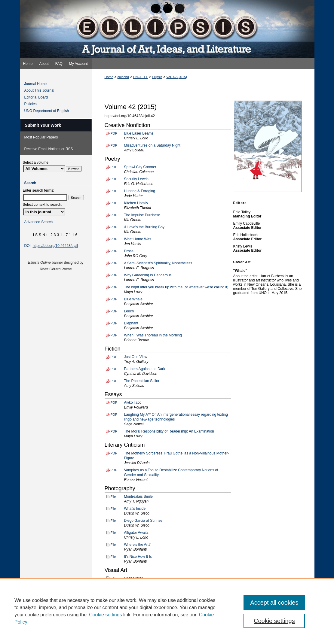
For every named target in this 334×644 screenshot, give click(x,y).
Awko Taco (133, 402)
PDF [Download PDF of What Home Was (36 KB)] (114, 239)
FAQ (141, 628)
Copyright (125, 635)
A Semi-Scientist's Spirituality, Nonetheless (158, 263)
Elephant (131, 323)
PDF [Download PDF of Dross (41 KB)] (114, 251)
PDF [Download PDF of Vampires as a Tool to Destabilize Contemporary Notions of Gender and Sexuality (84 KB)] (114, 470)
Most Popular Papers (41, 137)
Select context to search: (43, 205)
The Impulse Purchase (142, 215)
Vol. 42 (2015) (177, 77)
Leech (129, 311)
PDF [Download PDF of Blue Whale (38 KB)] (114, 299)
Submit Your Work (43, 125)
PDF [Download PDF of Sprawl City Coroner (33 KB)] (114, 167)
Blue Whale (133, 299)
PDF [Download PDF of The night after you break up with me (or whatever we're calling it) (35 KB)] (114, 287)
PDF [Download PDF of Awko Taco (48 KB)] (114, 402)
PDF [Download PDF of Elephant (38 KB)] (114, 323)
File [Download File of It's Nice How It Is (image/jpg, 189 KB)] (113, 557)
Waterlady (132, 590)
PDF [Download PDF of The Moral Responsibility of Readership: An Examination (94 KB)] (114, 431)
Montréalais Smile (138, 497)
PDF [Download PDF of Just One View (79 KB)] (114, 357)
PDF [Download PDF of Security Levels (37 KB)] (114, 179)
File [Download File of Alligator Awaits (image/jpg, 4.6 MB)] (113, 533)
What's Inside (135, 509)
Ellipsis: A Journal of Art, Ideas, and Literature (167, 29)
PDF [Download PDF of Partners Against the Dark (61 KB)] (114, 369)
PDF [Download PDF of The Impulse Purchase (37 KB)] (114, 215)
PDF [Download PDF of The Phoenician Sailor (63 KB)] (114, 381)
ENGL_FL (141, 77)
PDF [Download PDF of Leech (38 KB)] (114, 311)
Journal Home (36, 84)
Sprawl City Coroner (140, 167)
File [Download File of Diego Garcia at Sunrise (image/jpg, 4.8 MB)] (113, 521)
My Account (162, 628)
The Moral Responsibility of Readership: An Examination (169, 431)
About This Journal (39, 90)
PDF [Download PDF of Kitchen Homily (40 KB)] (114, 203)
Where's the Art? (137, 545)
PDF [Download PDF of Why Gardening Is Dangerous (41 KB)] (114, 275)
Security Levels (136, 179)
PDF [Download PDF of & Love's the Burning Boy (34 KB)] (114, 227)
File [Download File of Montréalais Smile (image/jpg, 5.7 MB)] (113, 497)
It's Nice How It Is (138, 557)
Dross (129, 251)
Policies (31, 104)
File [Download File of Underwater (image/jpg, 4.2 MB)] (113, 578)
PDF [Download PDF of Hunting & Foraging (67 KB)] (114, 191)
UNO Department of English (47, 111)
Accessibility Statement (197, 628)
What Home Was (138, 239)
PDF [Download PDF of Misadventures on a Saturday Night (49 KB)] (114, 145)
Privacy (108, 635)
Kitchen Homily (136, 203)
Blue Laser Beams (139, 133)
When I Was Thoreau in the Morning (153, 335)
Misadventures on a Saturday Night (152, 145)
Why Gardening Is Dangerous (148, 275)
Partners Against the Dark (145, 369)
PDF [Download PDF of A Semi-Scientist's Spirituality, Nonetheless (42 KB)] (114, 263)
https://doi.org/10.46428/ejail (55, 246)
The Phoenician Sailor (142, 381)
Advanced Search (39, 222)
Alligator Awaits (136, 533)
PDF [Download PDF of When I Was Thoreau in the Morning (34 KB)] (114, 335)
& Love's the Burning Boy (144, 227)
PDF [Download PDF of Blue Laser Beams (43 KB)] (114, 133)
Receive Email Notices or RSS (49, 149)
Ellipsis (157, 77)
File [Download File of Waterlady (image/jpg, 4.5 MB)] (113, 590)
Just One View (136, 357)
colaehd (123, 77)
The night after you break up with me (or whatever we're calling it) (176, 287)
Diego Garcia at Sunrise (143, 521)
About (125, 628)
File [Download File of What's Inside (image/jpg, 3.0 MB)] (113, 509)
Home (109, 77)
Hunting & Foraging (140, 191)
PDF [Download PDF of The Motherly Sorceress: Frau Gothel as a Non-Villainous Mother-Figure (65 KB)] (114, 453)
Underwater (133, 578)
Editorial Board (36, 97)
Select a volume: (36, 163)
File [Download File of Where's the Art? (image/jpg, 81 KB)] (113, 545)
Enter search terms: (39, 190)
